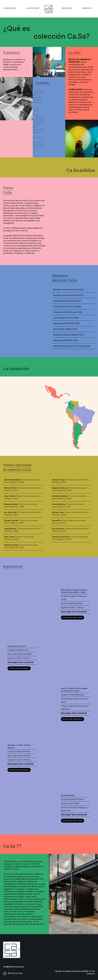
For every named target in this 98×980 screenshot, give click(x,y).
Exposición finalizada (72, 618)
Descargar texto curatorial (74, 612)
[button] (69, 930)
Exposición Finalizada (19, 668)
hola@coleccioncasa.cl (14, 967)
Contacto (87, 8)
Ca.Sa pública (10, 8)
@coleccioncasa (13, 973)
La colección (33, 8)
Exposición (67, 8)
